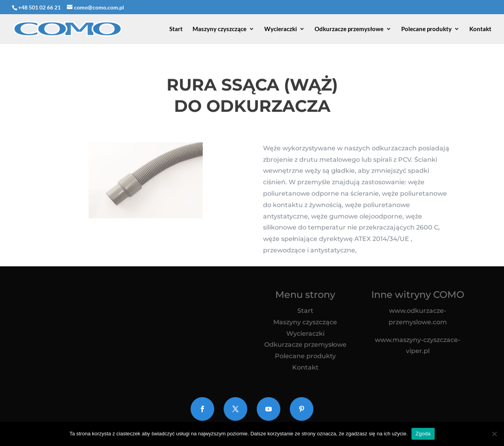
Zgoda (423, 434)
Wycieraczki (281, 29)
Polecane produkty (426, 29)
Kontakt (480, 29)
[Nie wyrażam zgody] (494, 434)
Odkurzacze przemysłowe (349, 29)
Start (176, 29)
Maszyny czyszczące (220, 29)
